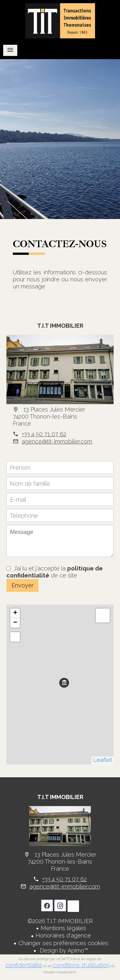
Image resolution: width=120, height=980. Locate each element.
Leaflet (103, 760)
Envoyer (23, 585)
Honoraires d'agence (63, 935)
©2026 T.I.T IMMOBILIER (60, 921)
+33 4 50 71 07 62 (44, 434)
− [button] (15, 623)
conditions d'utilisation (81, 965)
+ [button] (15, 613)
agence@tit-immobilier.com (57, 441)
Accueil (60, 21)
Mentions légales (63, 928)
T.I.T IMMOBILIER (60, 326)
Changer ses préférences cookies (63, 943)
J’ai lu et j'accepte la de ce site (55, 572)
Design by (63, 950)
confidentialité (24, 965)
